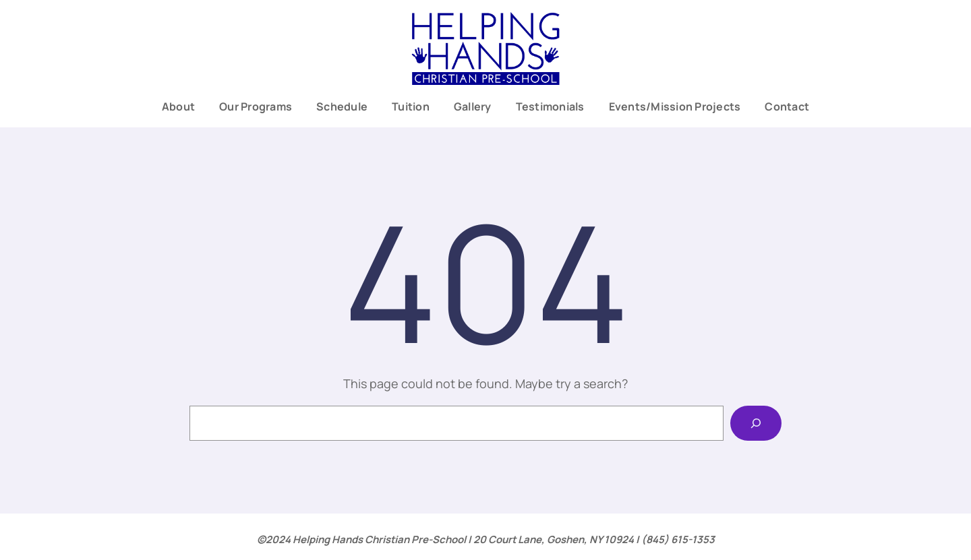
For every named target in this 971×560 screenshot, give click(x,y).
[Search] (756, 423)
